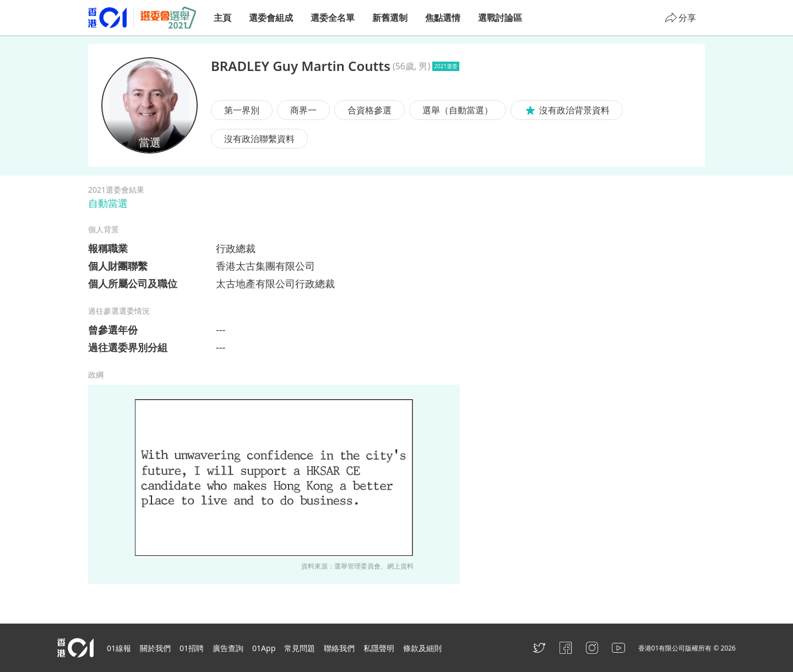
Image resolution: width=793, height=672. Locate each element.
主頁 (222, 18)
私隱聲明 (379, 648)
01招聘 (192, 648)
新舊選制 (390, 18)
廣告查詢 (228, 648)
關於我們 (155, 648)
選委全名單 (333, 18)
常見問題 (300, 648)
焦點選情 (443, 18)
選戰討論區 (500, 18)
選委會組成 (271, 18)
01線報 (119, 648)
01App (264, 648)
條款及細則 (422, 648)
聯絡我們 (339, 648)
